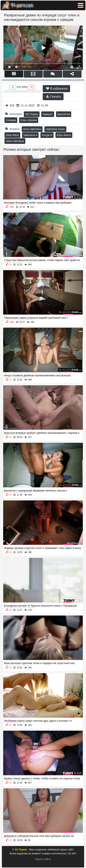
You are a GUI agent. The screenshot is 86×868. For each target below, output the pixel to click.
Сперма (11, 120)
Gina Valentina (15, 141)
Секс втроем (29, 120)
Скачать (54, 97)
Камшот (48, 114)
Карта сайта (43, 859)
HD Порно (32, 114)
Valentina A (30, 135)
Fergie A (47, 135)
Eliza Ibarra (64, 135)
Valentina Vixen (55, 129)
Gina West (12, 135)
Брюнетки (64, 114)
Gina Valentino (32, 129)
